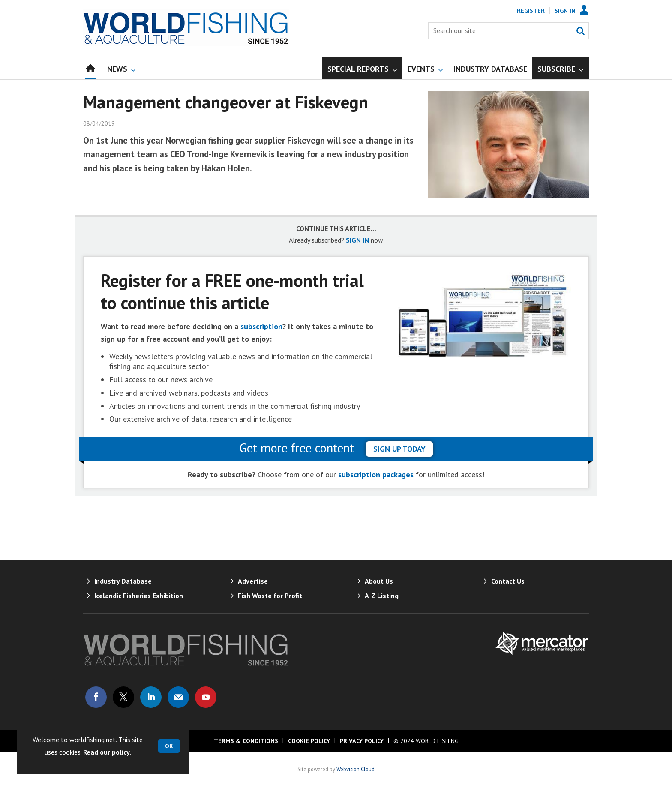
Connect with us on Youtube (206, 697)
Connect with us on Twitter (123, 697)
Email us (178, 697)
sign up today (399, 449)
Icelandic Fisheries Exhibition (139, 596)
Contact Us (508, 581)
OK (169, 746)
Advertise (253, 581)
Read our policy (106, 752)
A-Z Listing (382, 596)
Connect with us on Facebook (96, 697)
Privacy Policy (362, 741)
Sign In (565, 11)
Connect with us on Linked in (151, 697)
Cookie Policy (309, 741)
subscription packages (376, 475)
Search (580, 31)
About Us (379, 581)
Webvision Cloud (355, 769)
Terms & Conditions (246, 741)
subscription (261, 326)
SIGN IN (357, 240)
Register (531, 11)
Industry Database (123, 581)
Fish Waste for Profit (270, 596)
